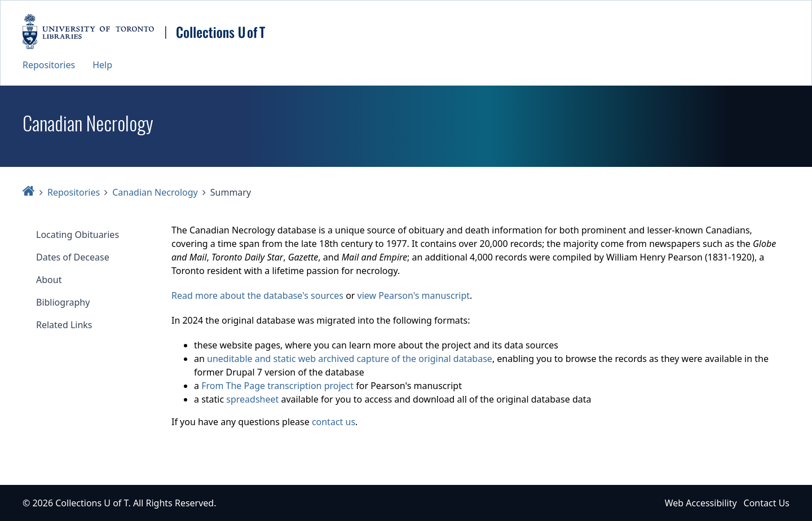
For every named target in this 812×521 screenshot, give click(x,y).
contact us (334, 422)
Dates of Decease (73, 257)
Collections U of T (92, 503)
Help (102, 65)
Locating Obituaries (78, 235)
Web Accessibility (701, 503)
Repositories (49, 65)
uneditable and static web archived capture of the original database (350, 359)
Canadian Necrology (155, 192)
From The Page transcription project (277, 386)
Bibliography (63, 302)
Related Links (64, 325)
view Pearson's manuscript (414, 295)
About (49, 280)
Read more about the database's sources (257, 295)
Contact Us (767, 503)
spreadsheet (252, 399)
